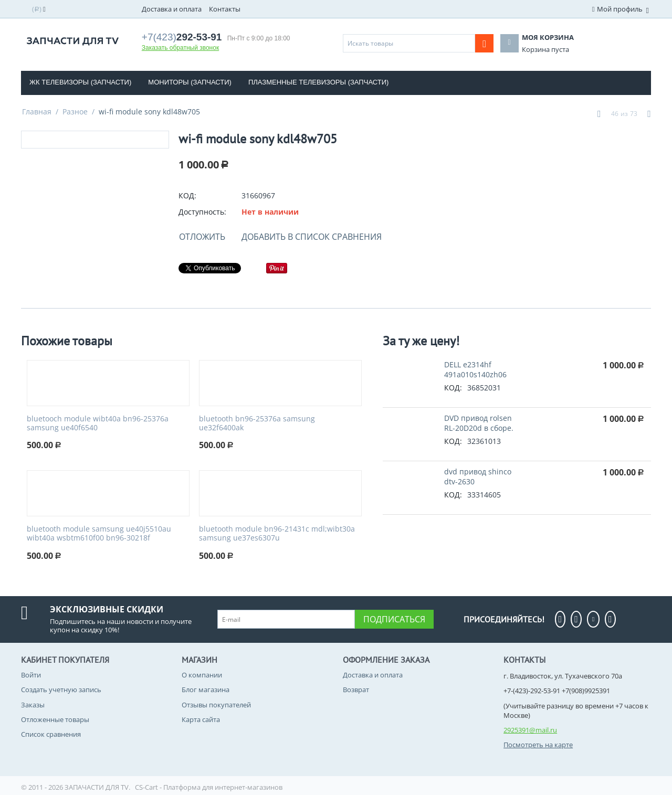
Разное (75, 112)
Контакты (225, 9)
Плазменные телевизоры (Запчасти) (318, 82)
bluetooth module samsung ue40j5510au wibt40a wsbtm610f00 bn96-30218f (99, 534)
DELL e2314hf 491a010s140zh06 (475, 369)
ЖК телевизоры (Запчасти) (80, 82)
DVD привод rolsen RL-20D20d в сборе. (479, 423)
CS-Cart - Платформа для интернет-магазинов (209, 787)
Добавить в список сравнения (312, 237)
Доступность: (202, 212)
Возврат (356, 690)
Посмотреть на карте (538, 745)
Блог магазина (206, 690)
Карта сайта (201, 719)
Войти (31, 675)
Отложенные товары (55, 719)
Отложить (202, 237)
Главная (37, 112)
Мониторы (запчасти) (190, 82)
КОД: (187, 195)
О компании (202, 675)
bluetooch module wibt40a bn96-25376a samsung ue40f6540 (98, 423)
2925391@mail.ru (530, 730)
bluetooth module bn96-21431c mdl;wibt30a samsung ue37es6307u (277, 534)
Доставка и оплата (172, 9)
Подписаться (394, 619)
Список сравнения (51, 734)
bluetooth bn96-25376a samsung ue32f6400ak (257, 423)
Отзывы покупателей (216, 705)
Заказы (33, 705)
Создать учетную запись (61, 690)
